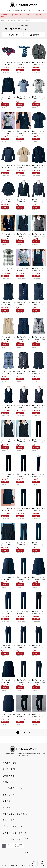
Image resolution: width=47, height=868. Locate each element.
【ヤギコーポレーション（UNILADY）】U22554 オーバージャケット (8, 201)
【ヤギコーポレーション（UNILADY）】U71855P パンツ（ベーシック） (39, 544)
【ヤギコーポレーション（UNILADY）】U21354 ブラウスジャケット (8, 132)
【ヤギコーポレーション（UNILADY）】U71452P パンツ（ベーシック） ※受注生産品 (23, 510)
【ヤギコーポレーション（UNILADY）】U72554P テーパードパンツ (39, 647)
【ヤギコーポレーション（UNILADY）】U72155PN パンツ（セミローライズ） (23, 578)
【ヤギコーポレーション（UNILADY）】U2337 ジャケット (8, 235)
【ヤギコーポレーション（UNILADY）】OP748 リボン (8, 64)
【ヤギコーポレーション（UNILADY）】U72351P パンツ (8, 613)
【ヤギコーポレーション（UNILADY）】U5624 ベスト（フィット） (8, 441)
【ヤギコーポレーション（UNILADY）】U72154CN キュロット (8, 578)
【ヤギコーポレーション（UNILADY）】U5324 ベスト (39, 407)
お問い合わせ (9, 782)
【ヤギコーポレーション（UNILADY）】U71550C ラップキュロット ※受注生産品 (8, 544)
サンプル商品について (13, 788)
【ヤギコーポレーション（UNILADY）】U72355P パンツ (39, 613)
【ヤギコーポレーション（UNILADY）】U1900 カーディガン (8, 98)
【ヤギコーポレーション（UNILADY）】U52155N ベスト (8, 304)
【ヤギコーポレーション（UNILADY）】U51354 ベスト (23, 270)
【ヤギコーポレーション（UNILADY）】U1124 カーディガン (39, 64)
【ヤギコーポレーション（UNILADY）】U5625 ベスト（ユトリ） (23, 441)
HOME (3, 20)
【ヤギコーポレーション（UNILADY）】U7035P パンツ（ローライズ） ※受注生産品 (39, 441)
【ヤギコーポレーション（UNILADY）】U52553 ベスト (39, 372)
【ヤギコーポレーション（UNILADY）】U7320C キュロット (8, 681)
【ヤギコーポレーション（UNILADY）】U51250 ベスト (8, 270)
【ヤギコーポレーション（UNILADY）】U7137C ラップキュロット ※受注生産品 (8, 510)
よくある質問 (9, 769)
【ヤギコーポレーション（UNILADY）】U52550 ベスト (8, 372)
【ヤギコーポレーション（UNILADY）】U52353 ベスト (39, 304)
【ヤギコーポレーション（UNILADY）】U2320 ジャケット (23, 201)
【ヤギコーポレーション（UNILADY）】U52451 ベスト (23, 338)
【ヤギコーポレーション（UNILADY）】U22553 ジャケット (39, 167)
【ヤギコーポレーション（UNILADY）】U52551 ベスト (23, 372)
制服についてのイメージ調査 (16, 839)
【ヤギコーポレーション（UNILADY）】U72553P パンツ (23, 647)
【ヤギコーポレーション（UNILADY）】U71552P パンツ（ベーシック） (23, 544)
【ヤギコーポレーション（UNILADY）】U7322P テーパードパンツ (39, 681)
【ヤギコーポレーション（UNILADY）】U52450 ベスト (8, 338)
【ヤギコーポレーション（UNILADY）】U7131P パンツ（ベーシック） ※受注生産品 (39, 475)
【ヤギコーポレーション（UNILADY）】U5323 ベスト (23, 407)
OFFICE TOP (11, 20)
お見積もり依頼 (10, 763)
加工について (9, 795)
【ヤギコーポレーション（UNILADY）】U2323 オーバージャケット (39, 201)
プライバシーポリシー (13, 826)
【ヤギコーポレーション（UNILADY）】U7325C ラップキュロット (8, 715)
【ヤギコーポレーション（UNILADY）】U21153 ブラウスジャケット (23, 98)
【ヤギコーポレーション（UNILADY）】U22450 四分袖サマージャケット (23, 167)
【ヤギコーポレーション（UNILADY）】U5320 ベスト (8, 407)
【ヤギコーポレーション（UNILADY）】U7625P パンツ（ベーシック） (39, 715)
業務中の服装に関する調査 (15, 833)
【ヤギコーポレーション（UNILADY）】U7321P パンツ (23, 681)
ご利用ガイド (9, 776)
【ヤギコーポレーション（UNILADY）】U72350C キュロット (39, 578)
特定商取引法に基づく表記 (15, 814)
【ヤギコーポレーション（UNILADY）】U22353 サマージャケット (8, 167)
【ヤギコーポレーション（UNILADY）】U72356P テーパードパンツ (8, 647)
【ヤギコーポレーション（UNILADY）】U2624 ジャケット (23, 235)
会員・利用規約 (10, 820)
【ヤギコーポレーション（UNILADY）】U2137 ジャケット (23, 132)
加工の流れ (8, 801)
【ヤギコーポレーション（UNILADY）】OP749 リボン (23, 64)
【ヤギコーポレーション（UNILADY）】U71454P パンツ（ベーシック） (39, 510)
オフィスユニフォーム (23, 20)
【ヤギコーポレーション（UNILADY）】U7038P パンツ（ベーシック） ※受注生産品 (23, 475)
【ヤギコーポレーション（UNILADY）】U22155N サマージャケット (39, 132)
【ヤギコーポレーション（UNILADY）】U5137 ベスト (39, 270)
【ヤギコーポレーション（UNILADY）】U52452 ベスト (39, 338)
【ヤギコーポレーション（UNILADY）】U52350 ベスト (23, 304)
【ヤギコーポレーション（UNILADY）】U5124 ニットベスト (39, 235)
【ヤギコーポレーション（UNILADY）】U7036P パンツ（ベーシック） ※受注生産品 (8, 475)
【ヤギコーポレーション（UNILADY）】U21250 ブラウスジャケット (39, 98)
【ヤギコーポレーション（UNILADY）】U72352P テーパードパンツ (23, 613)
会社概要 (7, 807)
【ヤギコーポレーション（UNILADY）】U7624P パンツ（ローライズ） (23, 715)
